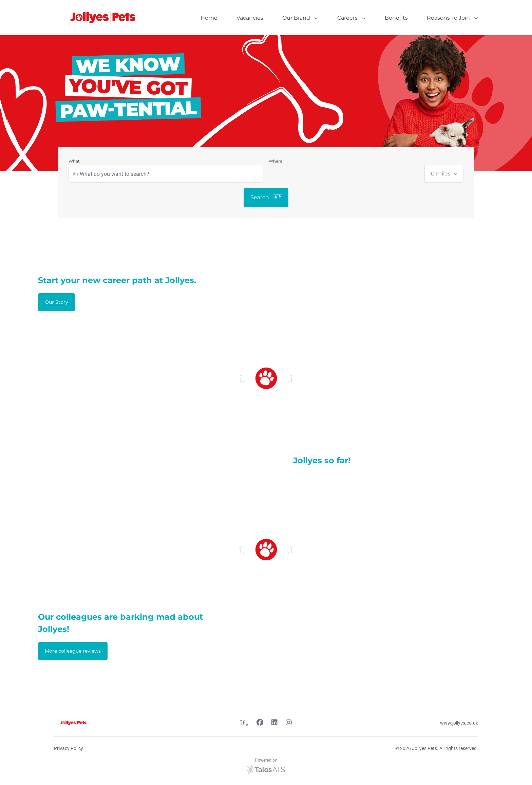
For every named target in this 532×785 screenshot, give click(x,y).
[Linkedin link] (274, 723)
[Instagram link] (289, 723)
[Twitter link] (244, 723)
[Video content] (138, 464)
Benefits (396, 18)
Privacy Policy (69, 748)
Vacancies (250, 18)
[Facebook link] (260, 723)
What (74, 161)
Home (209, 18)
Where (275, 161)
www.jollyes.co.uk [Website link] (459, 723)
